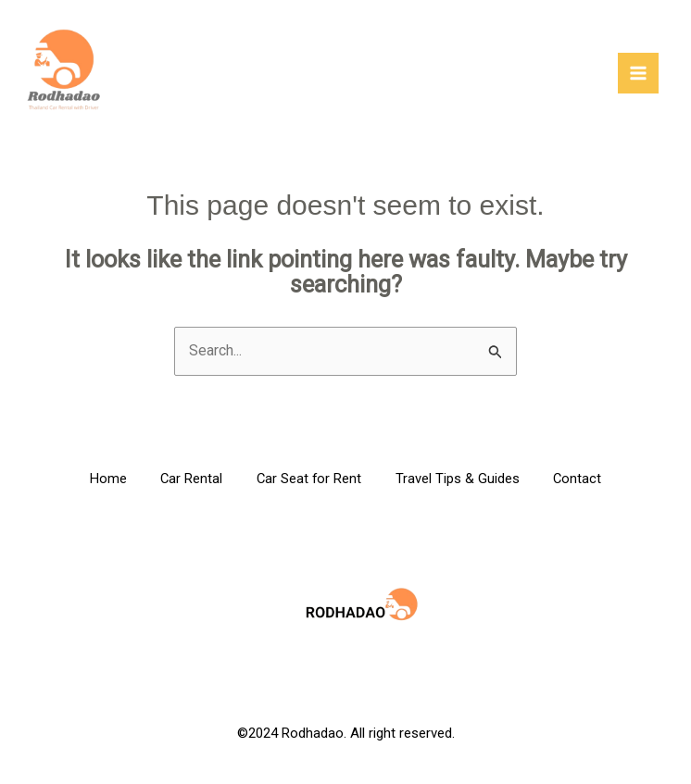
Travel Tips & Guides (461, 480)
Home (100, 480)
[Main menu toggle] (638, 74)
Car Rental (187, 480)
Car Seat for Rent (309, 480)
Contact (585, 480)
